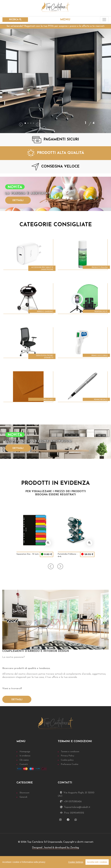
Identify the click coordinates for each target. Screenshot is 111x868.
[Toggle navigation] (104, 20)
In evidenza (25, 756)
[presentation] (21, 125)
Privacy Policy (68, 756)
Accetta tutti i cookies (97, 862)
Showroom (24, 793)
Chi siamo (24, 760)
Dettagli (18, 200)
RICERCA (15, 20)
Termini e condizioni (70, 752)
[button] (25, 123)
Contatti (24, 764)
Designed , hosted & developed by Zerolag (55, 848)
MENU (65, 20)
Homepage (25, 752)
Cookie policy (67, 760)
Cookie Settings (76, 862)
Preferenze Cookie (70, 764)
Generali (23, 797)
